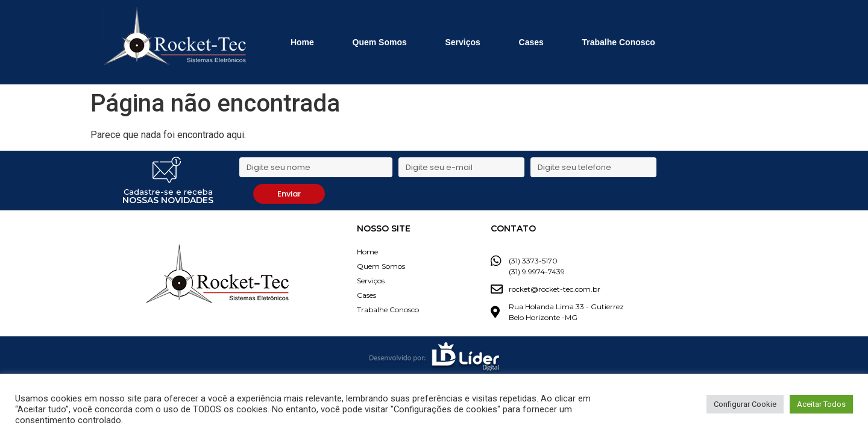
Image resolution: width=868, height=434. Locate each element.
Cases (531, 42)
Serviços (462, 42)
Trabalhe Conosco (619, 42)
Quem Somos (380, 42)
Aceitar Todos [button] (821, 404)
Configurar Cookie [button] (745, 404)
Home (302, 42)
